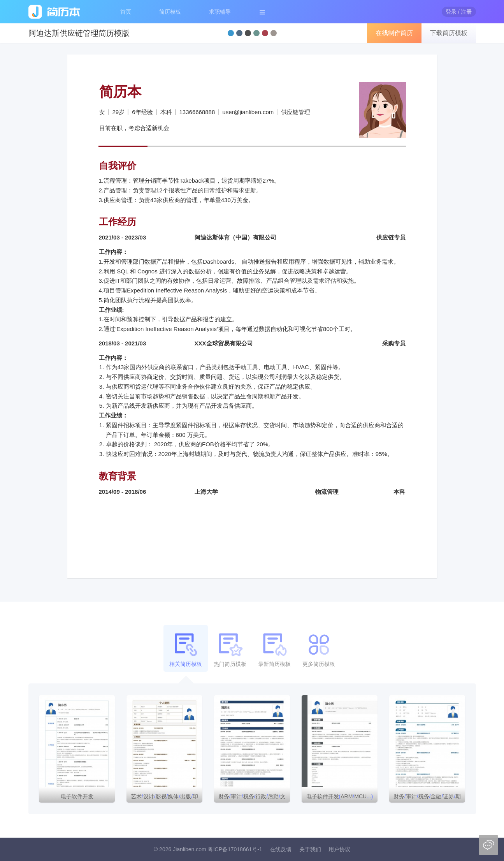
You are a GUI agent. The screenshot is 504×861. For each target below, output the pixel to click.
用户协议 (339, 849)
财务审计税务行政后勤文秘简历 (252, 798)
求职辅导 (220, 12)
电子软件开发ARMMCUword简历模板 (77, 798)
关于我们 (310, 849)
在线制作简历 (394, 33)
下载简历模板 (449, 33)
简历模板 (170, 12)
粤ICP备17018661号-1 (235, 849)
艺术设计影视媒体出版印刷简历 (164, 798)
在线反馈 (281, 849)
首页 (126, 12)
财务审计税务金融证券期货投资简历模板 (427, 798)
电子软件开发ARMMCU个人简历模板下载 (340, 798)
